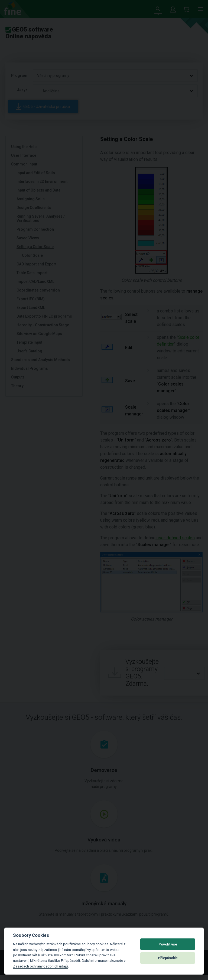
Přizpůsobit (168, 958)
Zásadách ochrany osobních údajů (40, 966)
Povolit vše (168, 944)
